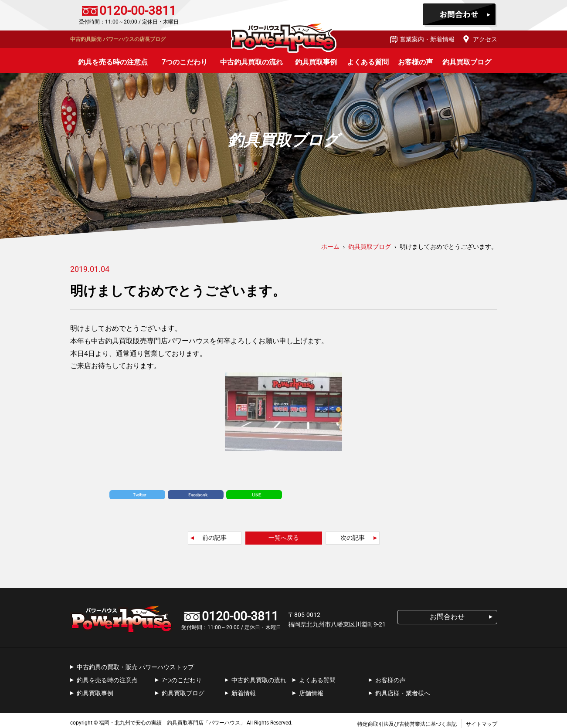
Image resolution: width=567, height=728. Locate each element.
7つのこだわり (185, 62)
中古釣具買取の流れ (251, 62)
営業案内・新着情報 (427, 39)
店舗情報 (311, 693)
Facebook (198, 495)
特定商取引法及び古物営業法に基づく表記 (407, 724)
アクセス (485, 39)
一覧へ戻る (284, 538)
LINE (256, 495)
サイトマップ (482, 724)
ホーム (330, 247)
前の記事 (214, 538)
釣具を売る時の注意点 (113, 62)
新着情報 (244, 693)
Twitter (139, 495)
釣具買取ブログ (467, 62)
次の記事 (353, 538)
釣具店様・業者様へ (403, 693)
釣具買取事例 (316, 62)
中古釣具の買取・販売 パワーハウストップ (135, 667)
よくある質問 (368, 62)
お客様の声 (415, 62)
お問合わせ (460, 15)
